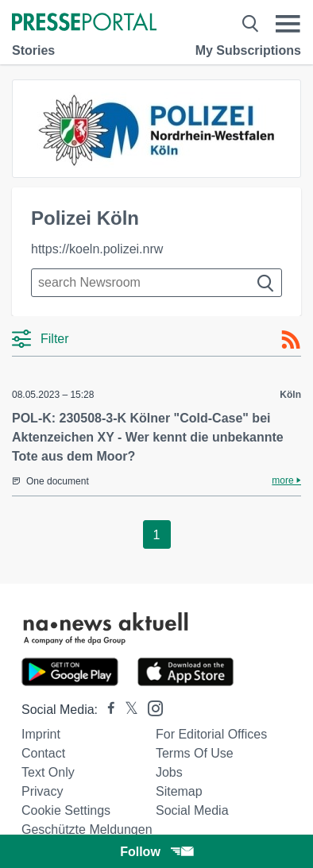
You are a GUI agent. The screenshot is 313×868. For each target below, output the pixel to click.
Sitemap (179, 791)
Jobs (169, 772)
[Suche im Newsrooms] (156, 283)
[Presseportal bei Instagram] (151, 707)
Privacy (42, 791)
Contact (43, 753)
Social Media (192, 810)
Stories (33, 50)
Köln (290, 395)
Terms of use (195, 753)
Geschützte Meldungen (87, 829)
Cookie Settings (66, 810)
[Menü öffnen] (288, 23)
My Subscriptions (248, 50)
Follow (156, 852)
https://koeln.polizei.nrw (97, 249)
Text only (48, 772)
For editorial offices (211, 734)
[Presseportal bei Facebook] (106, 710)
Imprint (41, 734)
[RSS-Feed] (291, 340)
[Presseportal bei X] (127, 710)
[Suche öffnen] (250, 23)
